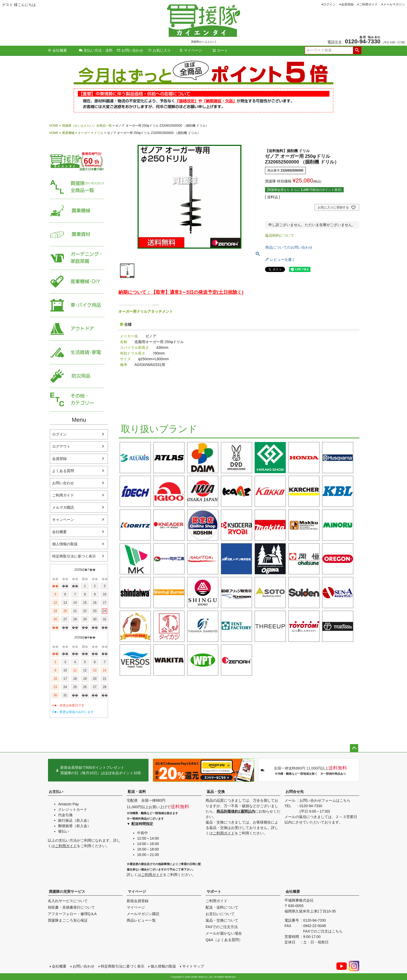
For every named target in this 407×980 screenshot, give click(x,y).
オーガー (84, 133)
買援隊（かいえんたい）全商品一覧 (87, 126)
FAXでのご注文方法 (222, 927)
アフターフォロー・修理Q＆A (72, 914)
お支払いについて (220, 914)
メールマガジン (394, 4)
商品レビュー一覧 (141, 920)
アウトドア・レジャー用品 (77, 329)
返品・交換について (222, 920)
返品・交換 (216, 792)
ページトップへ (354, 748)
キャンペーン (63, 520)
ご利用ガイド (368, 4)
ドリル (99, 133)
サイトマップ (193, 966)
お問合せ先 (295, 792)
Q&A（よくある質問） (224, 940)
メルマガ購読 (63, 507)
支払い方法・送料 (96, 50)
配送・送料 (137, 792)
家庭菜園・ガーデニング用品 (77, 258)
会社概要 (57, 50)
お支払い (56, 792)
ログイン (329, 4)
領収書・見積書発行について (71, 907)
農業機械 (68, 133)
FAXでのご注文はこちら (323, 931)
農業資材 (77, 234)
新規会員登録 (138, 901)
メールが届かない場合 (224, 933)
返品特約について (280, 235)
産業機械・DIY (77, 282)
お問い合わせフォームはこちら (325, 800)
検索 (357, 50)
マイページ (191, 50)
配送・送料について (222, 907)
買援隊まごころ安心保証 (68, 920)
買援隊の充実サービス (67, 891)
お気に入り (159, 50)
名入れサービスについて (68, 901)
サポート (214, 891)
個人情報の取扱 (65, 544)
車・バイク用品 (77, 305)
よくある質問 (63, 471)
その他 (77, 400)
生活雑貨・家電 (77, 353)
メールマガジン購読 (143, 914)
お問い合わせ (130, 50)
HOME (54, 126)
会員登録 (347, 4)
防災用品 (77, 376)
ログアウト (61, 446)
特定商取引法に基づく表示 (74, 556)
